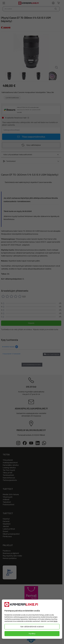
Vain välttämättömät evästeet (32, 627)
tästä (55, 621)
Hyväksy (32, 634)
